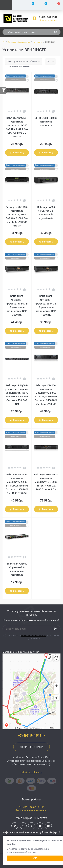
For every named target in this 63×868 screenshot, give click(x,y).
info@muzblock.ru (32, 772)
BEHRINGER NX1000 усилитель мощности (46, 122)
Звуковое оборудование (19, 42)
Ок (35, 858)
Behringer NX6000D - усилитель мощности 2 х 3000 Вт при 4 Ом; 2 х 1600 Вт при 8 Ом (46, 482)
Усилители (37, 42)
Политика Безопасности (34, 635)
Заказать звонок (48, 20)
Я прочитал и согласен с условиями (33, 637)
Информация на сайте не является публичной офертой (32, 832)
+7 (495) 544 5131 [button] (32, 735)
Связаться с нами (32, 747)
